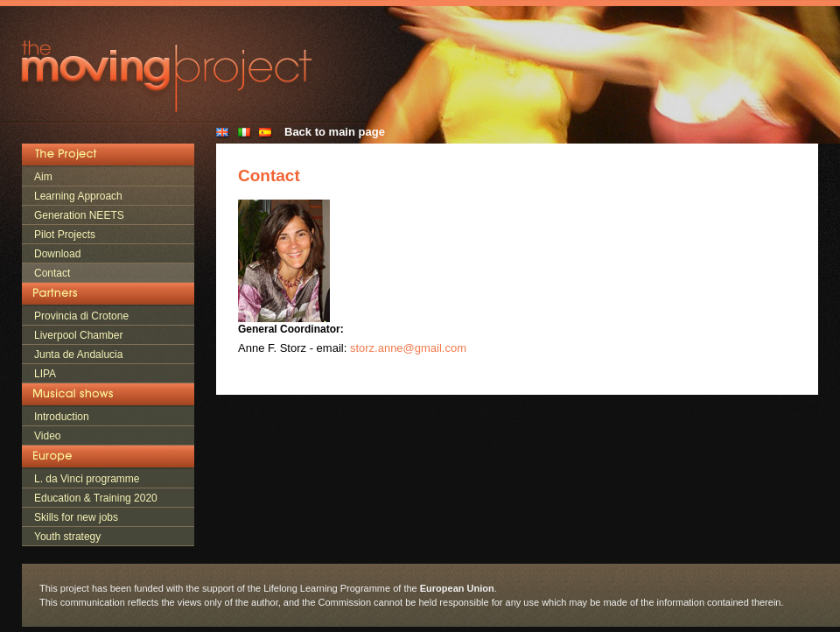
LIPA (45, 374)
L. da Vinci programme (87, 479)
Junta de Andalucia (78, 355)
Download (57, 254)
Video (47, 436)
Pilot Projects (65, 235)
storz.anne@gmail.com (408, 348)
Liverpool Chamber (78, 335)
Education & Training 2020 (96, 498)
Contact (52, 273)
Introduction (62, 417)
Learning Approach (78, 196)
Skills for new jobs (76, 517)
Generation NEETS (79, 215)
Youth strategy (67, 537)
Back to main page (335, 132)
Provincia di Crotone (81, 316)
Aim (43, 177)
